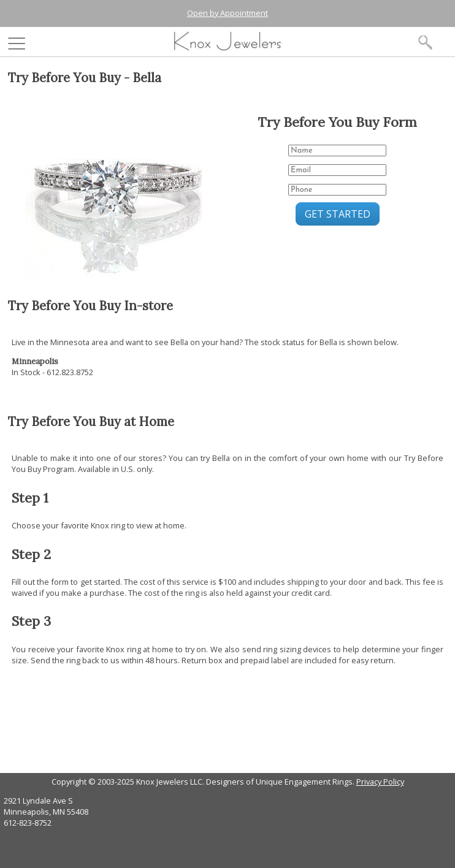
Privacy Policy (380, 782)
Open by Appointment (227, 13)
